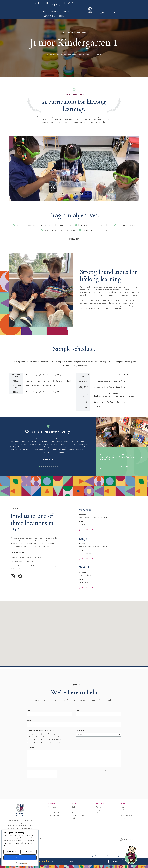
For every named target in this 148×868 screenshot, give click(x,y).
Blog (122, 807)
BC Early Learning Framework (75, 366)
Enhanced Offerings (78, 816)
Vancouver (100, 807)
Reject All (29, 852)
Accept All (20, 858)
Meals (74, 810)
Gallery (74, 807)
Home (47, 10)
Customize (12, 852)
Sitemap (123, 821)
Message (31, 748)
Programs (59, 10)
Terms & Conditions (127, 816)
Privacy (123, 818)
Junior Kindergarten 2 (55, 816)
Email (78, 711)
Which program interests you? (40, 731)
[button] (39, 467)
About (72, 10)
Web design (126, 840)
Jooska (141, 840)
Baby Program (52, 807)
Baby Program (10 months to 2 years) (44, 734)
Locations (85, 10)
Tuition (74, 813)
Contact (99, 10)
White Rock (100, 813)
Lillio (74, 821)
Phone (30, 721)
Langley (99, 810)
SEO (135, 840)
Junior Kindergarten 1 (54, 813)
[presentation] (42, 774)
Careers (123, 813)
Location (80, 731)
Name (30, 711)
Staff (74, 818)
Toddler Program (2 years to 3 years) (44, 737)
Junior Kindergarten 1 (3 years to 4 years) (46, 740)
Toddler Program (53, 810)
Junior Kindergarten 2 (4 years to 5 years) (46, 743)
